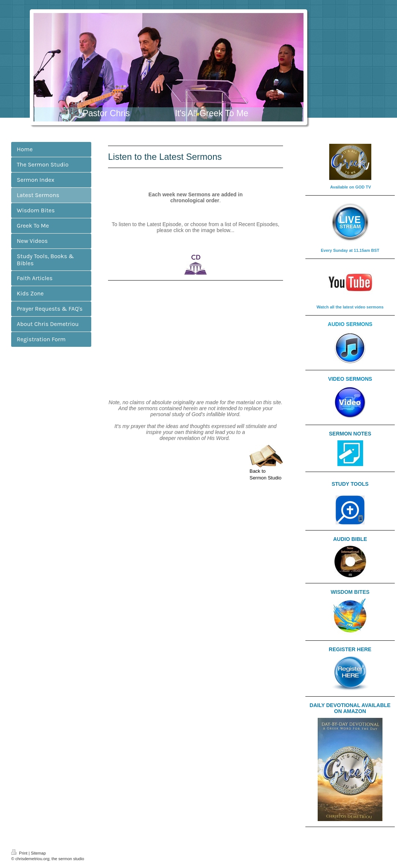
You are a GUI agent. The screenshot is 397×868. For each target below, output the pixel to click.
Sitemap (38, 853)
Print (20, 853)
